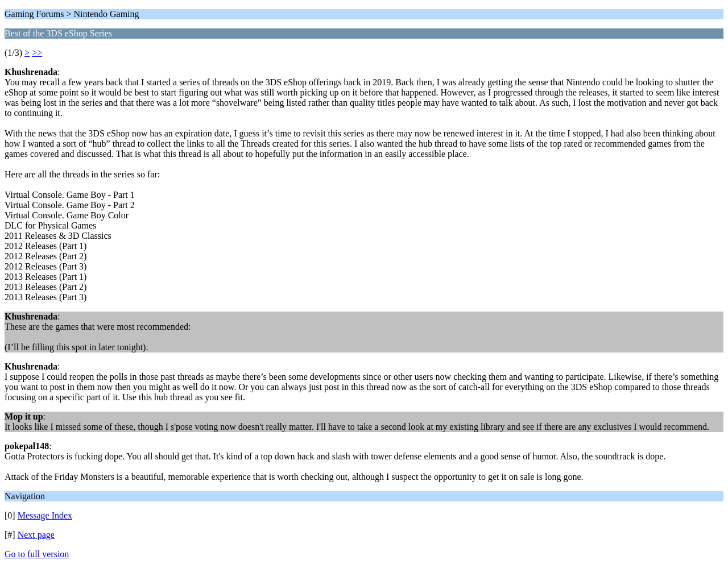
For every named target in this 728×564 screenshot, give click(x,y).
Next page (36, 535)
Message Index (45, 515)
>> (37, 53)
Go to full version (37, 554)
